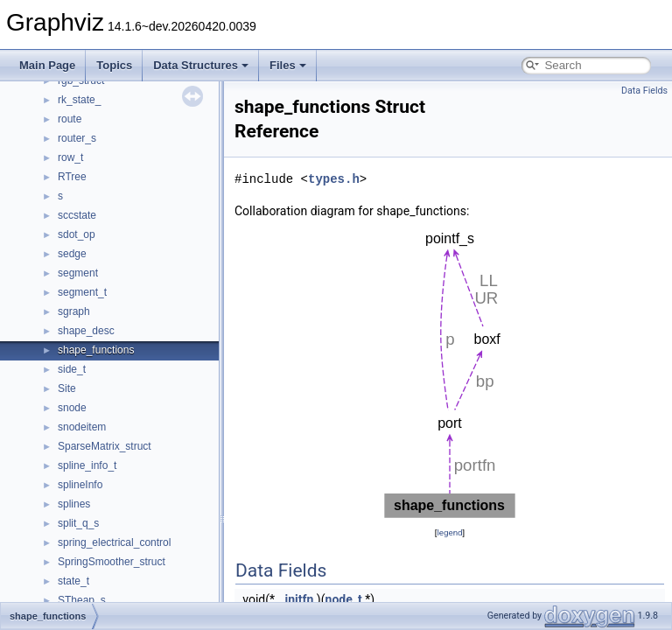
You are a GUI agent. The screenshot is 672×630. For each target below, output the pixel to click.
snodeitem (82, 427)
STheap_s (82, 600)
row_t (70, 157)
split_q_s (78, 523)
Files (288, 65)
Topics (114, 65)
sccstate (77, 215)
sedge (72, 254)
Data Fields (644, 91)
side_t (72, 369)
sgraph (74, 311)
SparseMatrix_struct (105, 446)
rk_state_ (79, 100)
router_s (77, 138)
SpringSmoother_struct (112, 562)
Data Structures (201, 65)
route (70, 119)
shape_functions (96, 350)
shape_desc (86, 331)
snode (72, 408)
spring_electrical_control (114, 542)
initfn (300, 599)
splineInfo (80, 485)
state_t (73, 581)
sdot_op (77, 234)
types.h (334, 179)
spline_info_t (87, 465)
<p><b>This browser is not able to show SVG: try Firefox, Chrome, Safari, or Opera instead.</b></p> (450, 372)
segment (78, 273)
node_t (344, 599)
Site (67, 388)
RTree (72, 177)
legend (449, 532)
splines (74, 504)
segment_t (82, 292)
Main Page (47, 65)
